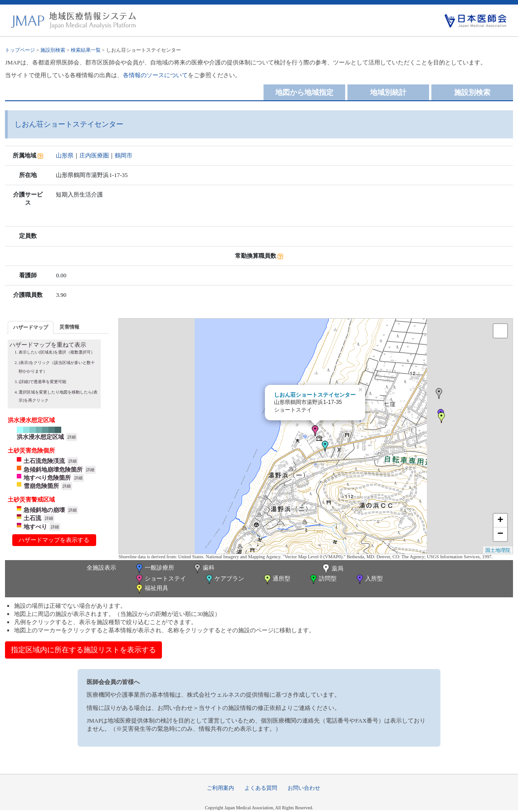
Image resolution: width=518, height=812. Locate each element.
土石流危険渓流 (44, 461)
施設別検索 (53, 50)
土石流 (32, 518)
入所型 (369, 579)
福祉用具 (151, 589)
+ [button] (500, 521)
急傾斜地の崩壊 (44, 510)
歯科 (203, 568)
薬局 (332, 569)
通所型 (276, 579)
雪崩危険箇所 (41, 486)
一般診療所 (154, 568)
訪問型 (323, 579)
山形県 (65, 155)
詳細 (72, 437)
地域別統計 (388, 92)
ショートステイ (160, 579)
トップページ (20, 50)
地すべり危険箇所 (47, 478)
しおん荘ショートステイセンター (315, 395)
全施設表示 (101, 568)
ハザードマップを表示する (54, 540)
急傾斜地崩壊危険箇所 (53, 470)
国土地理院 (498, 550)
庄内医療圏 (94, 155)
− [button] (500, 534)
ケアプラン (224, 579)
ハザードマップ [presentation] (31, 327)
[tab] (31, 327)
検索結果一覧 (86, 50)
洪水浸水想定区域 (40, 437)
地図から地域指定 (304, 92)
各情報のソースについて (155, 75)
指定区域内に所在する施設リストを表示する (83, 650)
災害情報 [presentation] (69, 327)
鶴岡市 (124, 155)
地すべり (35, 527)
